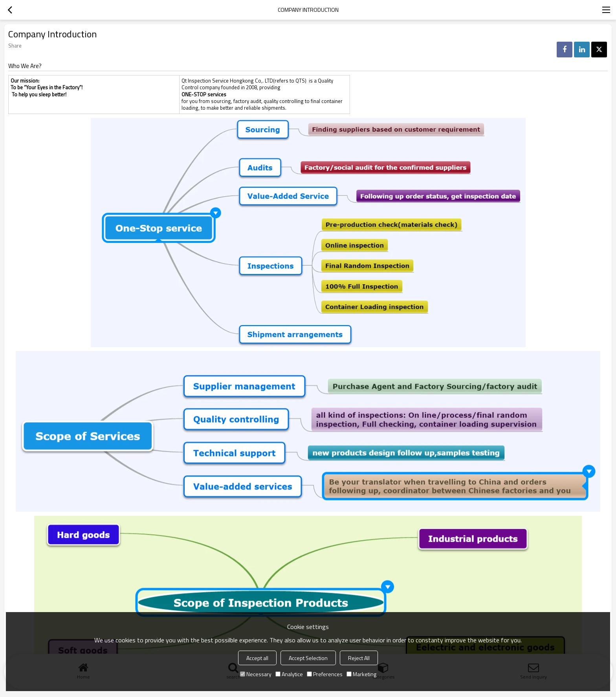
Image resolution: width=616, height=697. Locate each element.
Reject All (359, 658)
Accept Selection (308, 658)
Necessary (256, 674)
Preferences (325, 674)
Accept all (257, 658)
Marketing (361, 674)
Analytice (289, 674)
